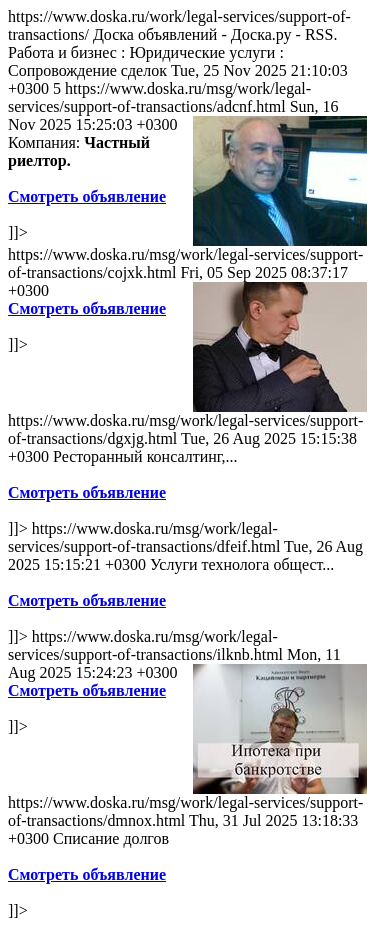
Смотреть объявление (87, 196)
